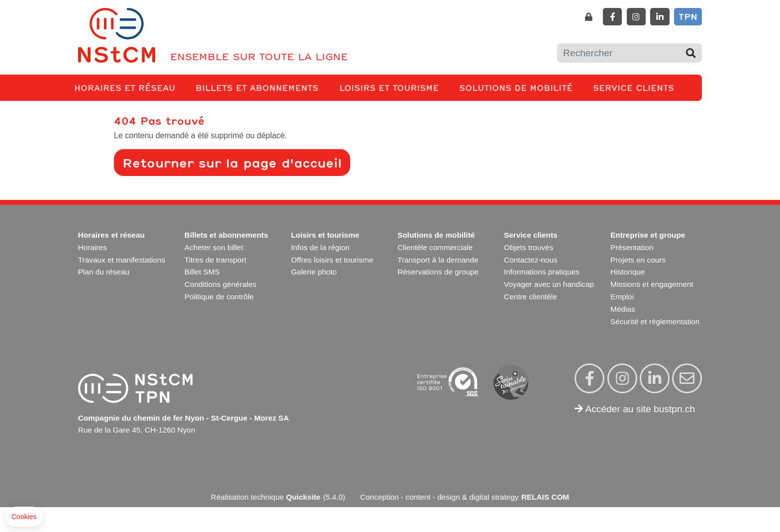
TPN (688, 16)
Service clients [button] (635, 87)
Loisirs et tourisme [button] (391, 87)
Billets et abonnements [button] (259, 87)
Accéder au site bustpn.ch (635, 409)
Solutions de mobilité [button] (518, 87)
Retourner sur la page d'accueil (232, 163)
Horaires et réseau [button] (127, 87)
